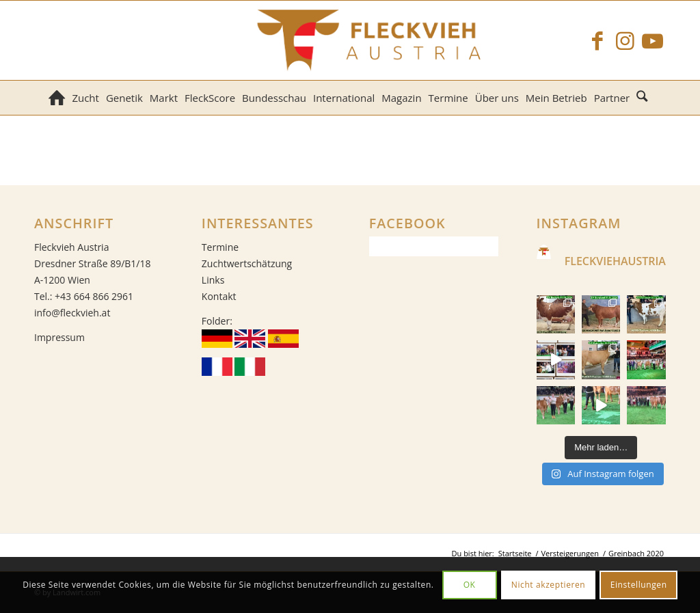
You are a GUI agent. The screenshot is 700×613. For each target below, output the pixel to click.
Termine (220, 247)
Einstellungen (639, 585)
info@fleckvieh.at (72, 313)
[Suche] (644, 98)
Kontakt (219, 296)
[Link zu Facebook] (597, 40)
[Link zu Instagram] (625, 40)
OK (470, 585)
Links (213, 280)
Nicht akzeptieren (549, 585)
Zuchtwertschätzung (247, 263)
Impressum (59, 337)
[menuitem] (57, 98)
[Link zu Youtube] (652, 40)
